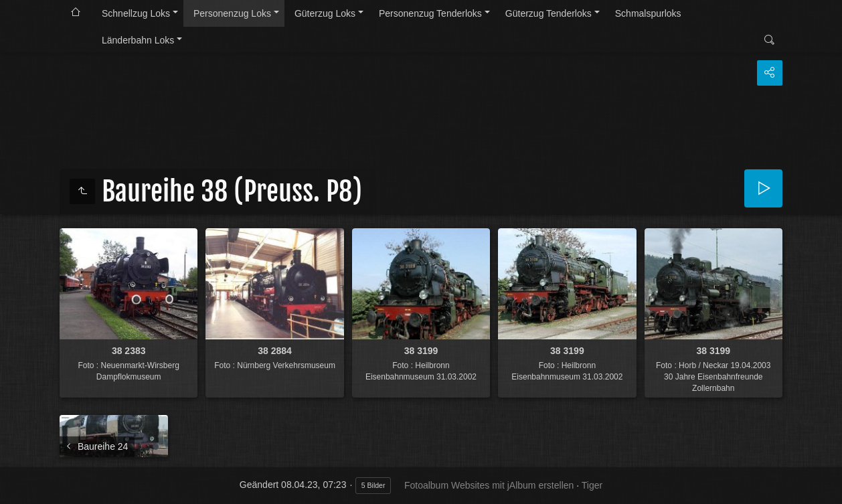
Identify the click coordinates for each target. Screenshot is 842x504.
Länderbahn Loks (138, 40)
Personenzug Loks (232, 13)
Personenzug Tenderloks (430, 13)
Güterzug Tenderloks (549, 13)
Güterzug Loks (325, 13)
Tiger (592, 485)
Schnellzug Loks (136, 13)
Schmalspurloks (648, 13)
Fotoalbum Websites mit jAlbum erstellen (489, 485)
